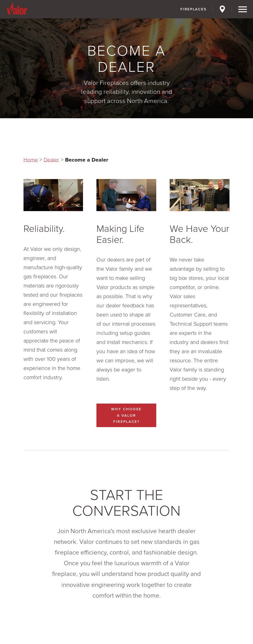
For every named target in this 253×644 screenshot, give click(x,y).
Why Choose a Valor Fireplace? (126, 415)
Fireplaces (193, 9)
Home (31, 160)
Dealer (51, 160)
